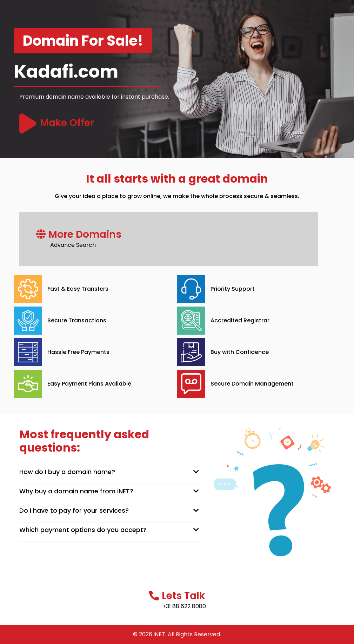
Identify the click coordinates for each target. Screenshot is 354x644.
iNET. (160, 634)
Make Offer (67, 123)
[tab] (109, 472)
